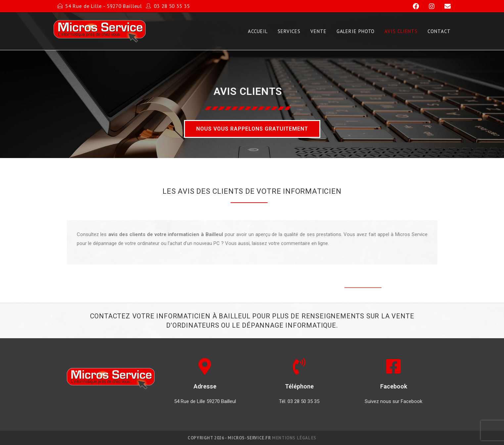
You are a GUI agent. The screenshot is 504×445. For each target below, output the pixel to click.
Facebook (394, 386)
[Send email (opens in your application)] (444, 6)
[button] (252, 129)
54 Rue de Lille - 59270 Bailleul (104, 6)
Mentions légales (294, 438)
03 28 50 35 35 (172, 6)
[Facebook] (413, 6)
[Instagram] (429, 6)
